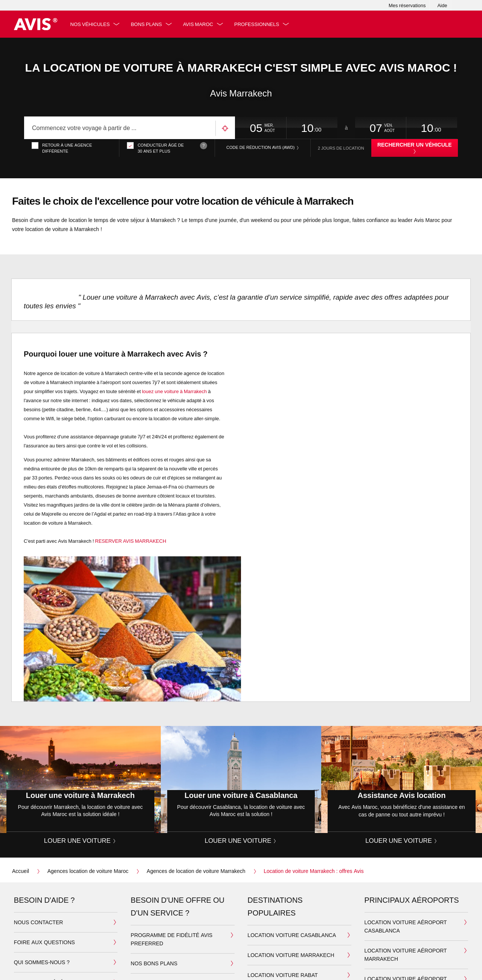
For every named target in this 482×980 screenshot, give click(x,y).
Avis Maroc (198, 24)
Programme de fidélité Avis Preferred (172, 939)
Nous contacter (39, 922)
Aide (442, 5)
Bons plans (147, 24)
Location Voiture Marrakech (291, 955)
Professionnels (257, 24)
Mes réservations (407, 5)
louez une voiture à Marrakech (174, 391)
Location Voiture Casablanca (292, 935)
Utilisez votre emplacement (225, 128)
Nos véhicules (91, 24)
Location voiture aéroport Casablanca (406, 926)
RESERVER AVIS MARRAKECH (130, 541)
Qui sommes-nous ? (42, 962)
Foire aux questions (44, 942)
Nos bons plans (154, 963)
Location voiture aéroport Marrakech (406, 955)
